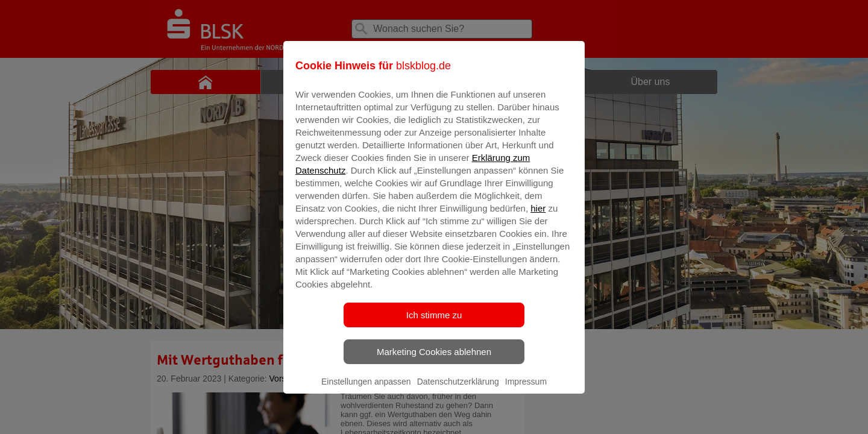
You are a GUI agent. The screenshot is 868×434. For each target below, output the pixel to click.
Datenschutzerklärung (458, 390)
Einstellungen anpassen (366, 390)
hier (538, 217)
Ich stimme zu (434, 323)
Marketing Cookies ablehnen (434, 360)
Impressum (526, 390)
